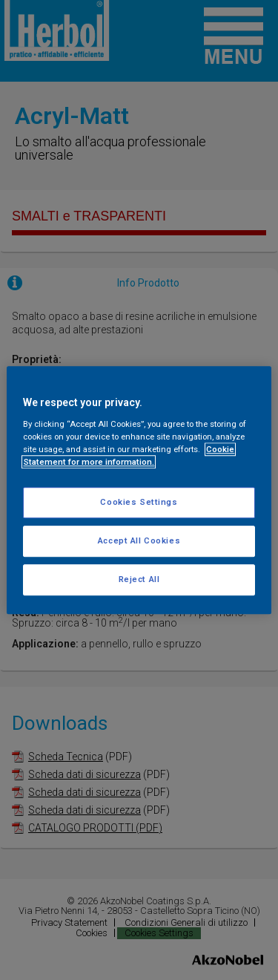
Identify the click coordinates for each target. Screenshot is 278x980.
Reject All (139, 579)
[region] (139, 490)
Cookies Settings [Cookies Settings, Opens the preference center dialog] (139, 502)
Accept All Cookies (139, 540)
